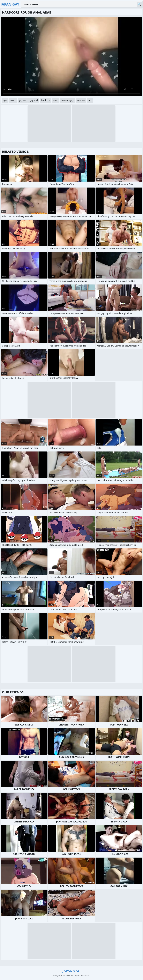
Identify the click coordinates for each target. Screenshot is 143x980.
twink (13, 100)
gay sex (23, 100)
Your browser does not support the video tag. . (71, 56)
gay (5, 100)
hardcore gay (67, 100)
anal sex (81, 100)
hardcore (46, 100)
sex (90, 100)
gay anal (34, 100)
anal (55, 100)
